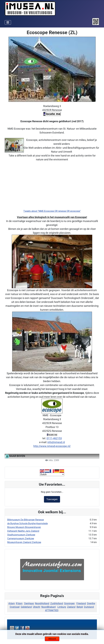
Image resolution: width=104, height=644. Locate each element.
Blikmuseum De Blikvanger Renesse (26, 520)
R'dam (19, 603)
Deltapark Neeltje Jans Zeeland (23, 531)
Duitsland (89, 607)
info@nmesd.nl (56, 442)
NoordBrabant (49, 607)
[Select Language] (52, 474)
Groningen (69, 603)
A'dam (12, 603)
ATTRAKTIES (52, 610)
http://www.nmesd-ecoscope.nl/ (52, 446)
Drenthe (91, 603)
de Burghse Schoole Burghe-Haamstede (27, 523)
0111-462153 (54, 438)
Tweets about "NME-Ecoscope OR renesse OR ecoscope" (52, 211)
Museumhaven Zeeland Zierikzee (24, 542)
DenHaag (29, 603)
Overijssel (15, 607)
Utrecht (37, 607)
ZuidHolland (57, 603)
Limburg (62, 607)
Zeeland (71, 607)
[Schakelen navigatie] (8, 22)
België (80, 607)
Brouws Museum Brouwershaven (24, 527)
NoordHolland (42, 603)
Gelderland (26, 607)
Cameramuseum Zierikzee (21, 538)
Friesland (81, 603)
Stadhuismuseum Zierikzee (21, 535)
